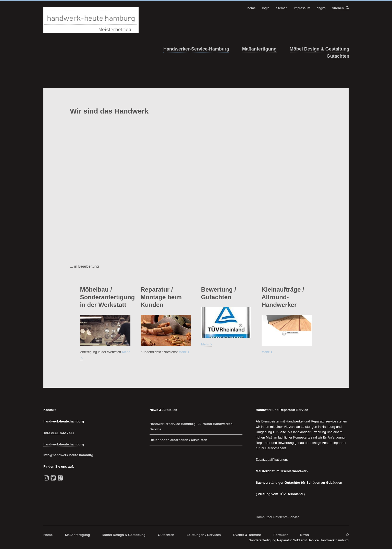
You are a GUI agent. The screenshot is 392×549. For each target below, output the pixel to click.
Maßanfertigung (259, 49)
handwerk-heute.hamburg (64, 444)
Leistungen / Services (204, 535)
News (304, 535)
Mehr (183, 352)
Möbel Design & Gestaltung (320, 49)
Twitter (53, 478)
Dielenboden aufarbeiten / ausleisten (178, 440)
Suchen (347, 8)
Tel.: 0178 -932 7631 (59, 433)
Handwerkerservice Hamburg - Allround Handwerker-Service (191, 427)
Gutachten (338, 56)
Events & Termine (247, 535)
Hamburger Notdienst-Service (278, 517)
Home (48, 535)
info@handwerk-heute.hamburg (68, 455)
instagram (46, 478)
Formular (280, 535)
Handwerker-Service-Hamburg (196, 49)
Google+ (60, 478)
